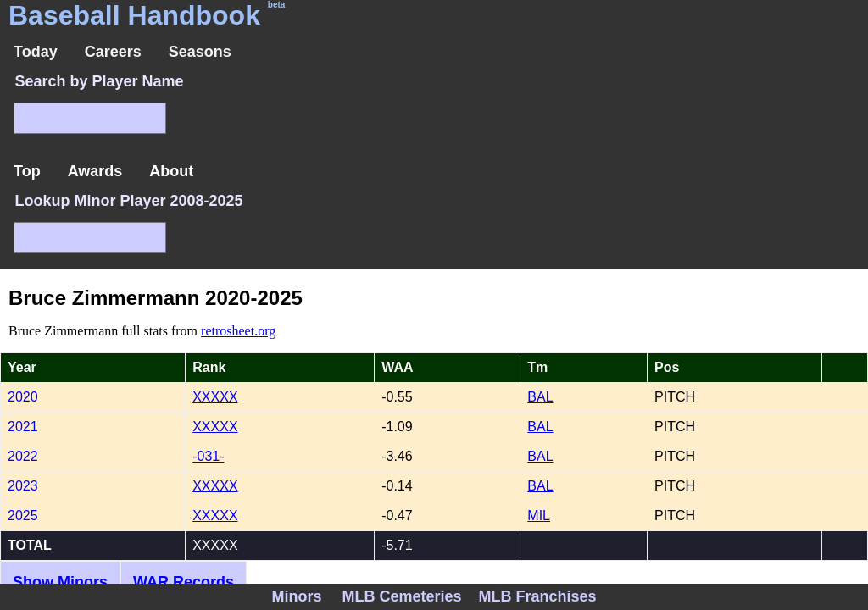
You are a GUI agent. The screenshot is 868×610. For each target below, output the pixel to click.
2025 (23, 516)
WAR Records (184, 582)
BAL (540, 397)
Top (27, 171)
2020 (23, 397)
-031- (208, 456)
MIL (539, 516)
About (171, 171)
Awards (95, 171)
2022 (23, 456)
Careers (113, 52)
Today (36, 52)
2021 (23, 427)
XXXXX (215, 397)
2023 (23, 486)
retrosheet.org (238, 331)
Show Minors (60, 582)
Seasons (200, 52)
